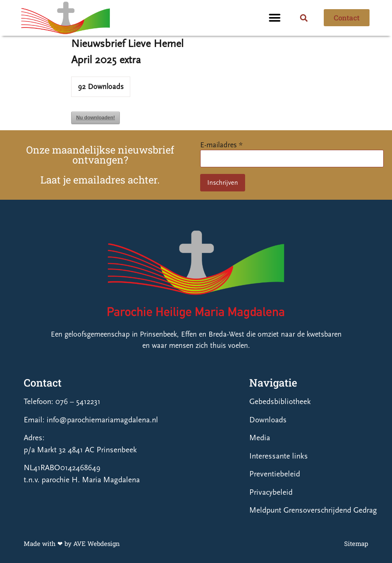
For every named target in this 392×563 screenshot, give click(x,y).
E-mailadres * (221, 145)
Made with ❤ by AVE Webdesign (72, 543)
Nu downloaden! (96, 118)
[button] (275, 18)
